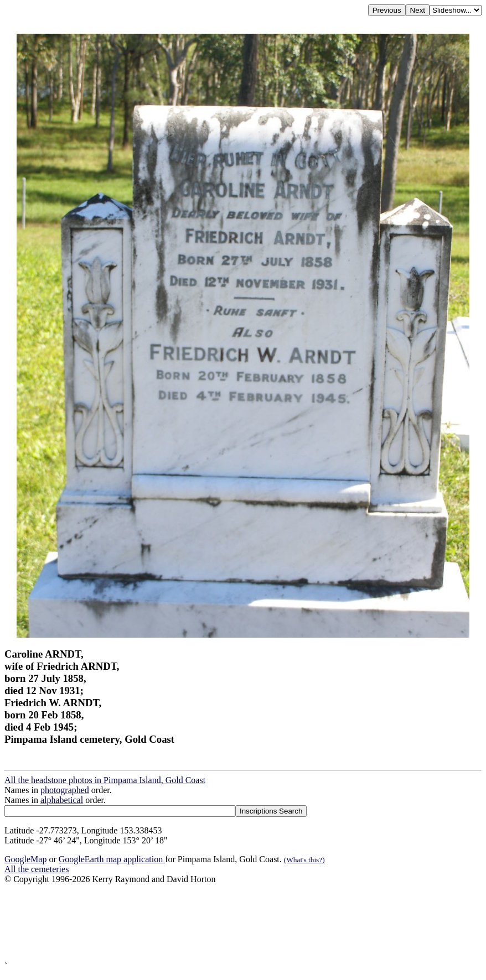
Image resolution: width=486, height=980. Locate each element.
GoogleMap (25, 859)
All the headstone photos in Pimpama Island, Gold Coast (105, 780)
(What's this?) (304, 860)
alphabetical (62, 800)
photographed (65, 790)
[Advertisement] (243, 923)
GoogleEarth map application (112, 859)
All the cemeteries (37, 869)
